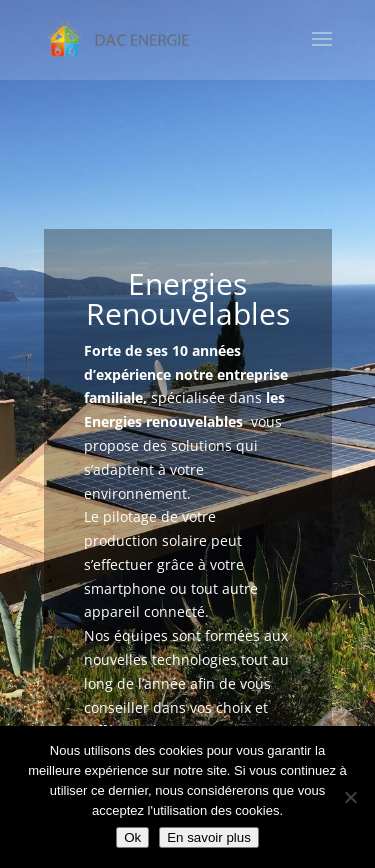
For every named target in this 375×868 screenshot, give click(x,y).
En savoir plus (209, 837)
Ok (132, 837)
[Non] (350, 797)
